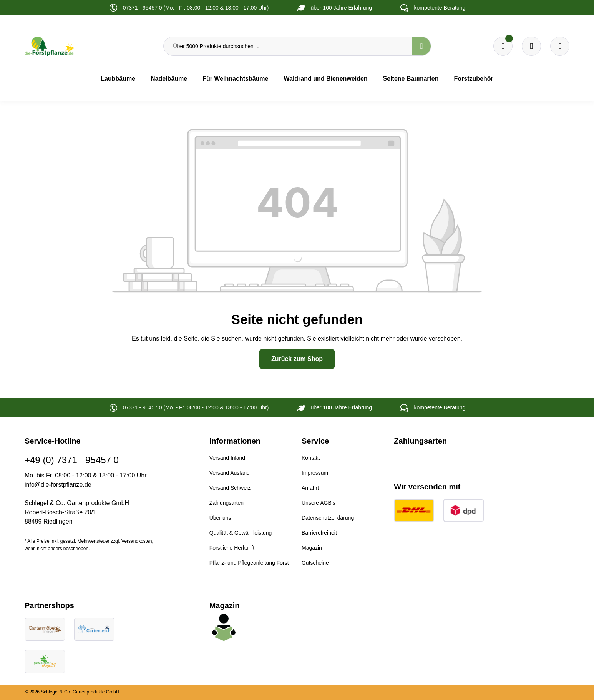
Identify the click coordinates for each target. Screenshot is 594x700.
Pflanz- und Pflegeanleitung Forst (249, 563)
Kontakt (311, 458)
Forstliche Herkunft (232, 548)
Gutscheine (315, 563)
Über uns (220, 518)
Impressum (315, 473)
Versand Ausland (230, 473)
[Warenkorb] (531, 46)
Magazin (312, 548)
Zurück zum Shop (297, 359)
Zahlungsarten (227, 503)
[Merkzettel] (503, 46)
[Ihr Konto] (560, 46)
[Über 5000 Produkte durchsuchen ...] (288, 46)
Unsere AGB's (319, 503)
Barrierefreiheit (319, 533)
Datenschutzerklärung (328, 518)
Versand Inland (227, 458)
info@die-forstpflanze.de (58, 485)
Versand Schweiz (230, 488)
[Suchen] (421, 46)
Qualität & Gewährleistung (241, 533)
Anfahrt (310, 488)
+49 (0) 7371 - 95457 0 (72, 460)
